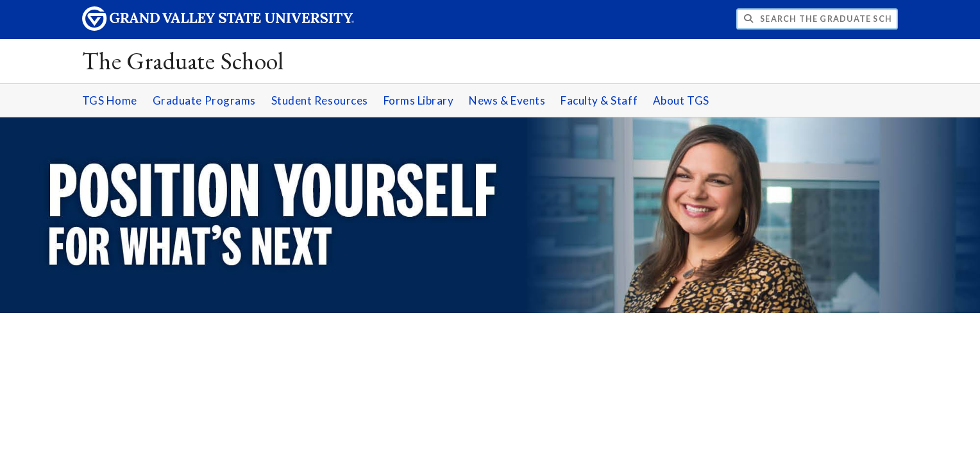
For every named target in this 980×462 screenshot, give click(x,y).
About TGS (681, 100)
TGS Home (110, 100)
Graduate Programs (204, 100)
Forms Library (419, 100)
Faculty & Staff (599, 100)
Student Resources (320, 100)
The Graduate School (183, 61)
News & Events (507, 100)
